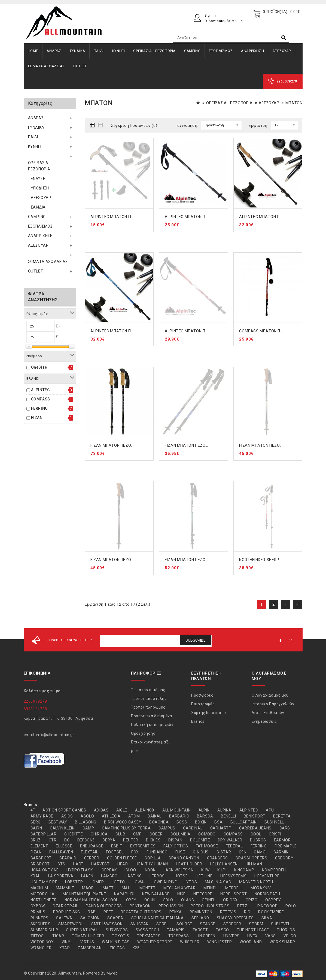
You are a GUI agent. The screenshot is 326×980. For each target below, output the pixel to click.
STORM (256, 924)
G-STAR (224, 852)
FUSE (180, 852)
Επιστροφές (203, 704)
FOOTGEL (115, 852)
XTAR (65, 948)
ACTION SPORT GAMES (64, 810)
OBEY (131, 900)
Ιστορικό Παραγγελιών (273, 704)
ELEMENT (39, 846)
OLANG (188, 900)
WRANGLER (41, 948)
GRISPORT (40, 864)
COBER (156, 834)
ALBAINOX (145, 810)
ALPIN (204, 810)
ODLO (168, 900)
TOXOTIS (121, 936)
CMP (138, 834)
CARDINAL (193, 828)
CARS (285, 828)
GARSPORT (41, 858)
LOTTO (118, 882)
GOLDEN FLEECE (122, 858)
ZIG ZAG (117, 948)
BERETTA (282, 816)
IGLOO (130, 870)
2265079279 (287, 81)
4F (33, 810)
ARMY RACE (42, 816)
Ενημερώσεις (264, 721)
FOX (135, 852)
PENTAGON (140, 906)
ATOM (134, 816)
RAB (92, 912)
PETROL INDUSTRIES (210, 906)
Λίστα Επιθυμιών (268, 713)
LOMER (97, 882)
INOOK (150, 870)
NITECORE (203, 894)
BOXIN (201, 822)
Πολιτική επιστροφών (152, 725)
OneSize (39, 367)
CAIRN (36, 828)
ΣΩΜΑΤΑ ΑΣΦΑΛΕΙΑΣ (46, 66)
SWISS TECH (147, 930)
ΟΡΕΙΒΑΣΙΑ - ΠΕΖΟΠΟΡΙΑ (154, 51)
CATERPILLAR (44, 834)
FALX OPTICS (176, 846)
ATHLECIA (111, 816)
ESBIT (117, 846)
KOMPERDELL (275, 870)
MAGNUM (39, 888)
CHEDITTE (74, 834)
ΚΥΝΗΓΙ (119, 51)
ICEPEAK (109, 870)
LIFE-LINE (204, 876)
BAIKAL (155, 816)
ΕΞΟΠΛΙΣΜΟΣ (221, 51)
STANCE (208, 924)
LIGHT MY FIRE (44, 882)
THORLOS (286, 930)
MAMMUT (65, 888)
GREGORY (284, 858)
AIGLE (122, 810)
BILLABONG (86, 822)
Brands (198, 721)
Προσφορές (202, 695)
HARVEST (100, 864)
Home (33, 51)
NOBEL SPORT (234, 894)
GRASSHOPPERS (251, 858)
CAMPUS (167, 828)
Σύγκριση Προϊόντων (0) (134, 125)
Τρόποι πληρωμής (148, 707)
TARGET (200, 930)
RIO (247, 912)
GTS (61, 864)
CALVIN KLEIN (62, 828)
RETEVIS (228, 912)
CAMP (88, 828)
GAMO (260, 852)
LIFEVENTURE (267, 876)
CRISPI (275, 834)
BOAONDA (159, 822)
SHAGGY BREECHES (235, 918)
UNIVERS (231, 936)
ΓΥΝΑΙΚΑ (78, 51)
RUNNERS (39, 918)
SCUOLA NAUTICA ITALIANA (158, 918)
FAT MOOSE (207, 846)
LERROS (157, 876)
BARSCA (205, 816)
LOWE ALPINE (164, 882)
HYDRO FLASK (80, 870)
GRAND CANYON (184, 858)
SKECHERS (41, 924)
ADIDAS (101, 810)
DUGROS (258, 840)
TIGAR (58, 936)
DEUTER (131, 840)
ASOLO (87, 816)
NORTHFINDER (44, 900)
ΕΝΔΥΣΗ (38, 179)
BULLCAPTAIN (244, 822)
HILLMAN (254, 864)
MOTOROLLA (43, 894)
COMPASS (41, 399)
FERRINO (39, 408)
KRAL (35, 876)
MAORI (88, 888)
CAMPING (192, 51)
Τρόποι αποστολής (149, 699)
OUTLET (80, 66)
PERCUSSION (171, 906)
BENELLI (228, 816)
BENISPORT (255, 816)
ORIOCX (230, 900)
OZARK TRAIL (65, 906)
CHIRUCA (99, 834)
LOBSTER (74, 882)
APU (270, 810)
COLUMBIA (181, 834)
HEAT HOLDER (189, 864)
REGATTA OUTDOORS (141, 912)
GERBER (92, 858)
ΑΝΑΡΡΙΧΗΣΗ (252, 51)
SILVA (267, 918)
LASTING (134, 876)
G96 (243, 852)
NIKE (181, 894)
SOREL (163, 924)
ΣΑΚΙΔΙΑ (38, 207)
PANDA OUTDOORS (104, 906)
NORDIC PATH (267, 894)
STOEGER (232, 924)
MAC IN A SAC (218, 882)
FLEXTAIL (90, 852)
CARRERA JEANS (255, 828)
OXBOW (38, 906)
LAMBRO (109, 876)
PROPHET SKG (67, 912)
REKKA (176, 912)
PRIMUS (38, 912)
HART (78, 864)
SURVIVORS (117, 930)
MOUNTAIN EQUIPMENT (85, 894)
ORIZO (252, 900)
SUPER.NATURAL (82, 930)
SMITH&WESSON (107, 924)
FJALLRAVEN (61, 852)
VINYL (67, 942)
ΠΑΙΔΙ (99, 51)
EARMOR (282, 840)
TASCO (222, 930)
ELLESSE (64, 846)
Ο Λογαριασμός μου (270, 695)
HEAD (123, 864)
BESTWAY (58, 822)
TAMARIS (176, 930)
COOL (256, 834)
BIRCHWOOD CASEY (123, 822)
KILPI (222, 870)
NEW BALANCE (156, 894)
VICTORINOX (42, 942)
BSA (218, 822)
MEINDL (211, 888)
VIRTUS (87, 942)
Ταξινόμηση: (187, 125)
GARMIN (281, 852)
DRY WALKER (230, 840)
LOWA (138, 882)
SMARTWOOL (71, 924)
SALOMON (90, 918)
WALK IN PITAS (116, 942)
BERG (36, 822)
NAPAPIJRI (124, 894)
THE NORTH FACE (253, 930)
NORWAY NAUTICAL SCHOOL (91, 900)
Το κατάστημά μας (148, 690)
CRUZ (36, 840)
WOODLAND (251, 942)
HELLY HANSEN (224, 864)
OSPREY (273, 900)
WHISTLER (190, 942)
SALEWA (64, 918)
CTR (53, 840)
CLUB (120, 834)
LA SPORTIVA (61, 876)
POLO (291, 906)
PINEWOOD (268, 906)
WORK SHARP (282, 942)
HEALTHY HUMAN (152, 864)
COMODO (207, 834)
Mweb (112, 973)
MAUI (127, 888)
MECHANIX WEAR (180, 888)
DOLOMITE (200, 840)
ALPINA (224, 810)
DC (67, 840)
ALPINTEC (40, 390)
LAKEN (87, 876)
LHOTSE (180, 876)
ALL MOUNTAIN (176, 810)
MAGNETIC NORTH (256, 882)
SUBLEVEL (281, 924)
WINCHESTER (220, 942)
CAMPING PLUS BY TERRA (126, 828)
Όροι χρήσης (143, 733)
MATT (108, 888)
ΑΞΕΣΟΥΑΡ (282, 51)
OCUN (150, 900)
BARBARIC (179, 816)
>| (298, 604)
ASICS (67, 816)
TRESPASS (179, 936)
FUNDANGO (157, 852)
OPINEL (209, 900)
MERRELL (234, 888)
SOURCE (184, 924)
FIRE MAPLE (286, 846)
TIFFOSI (38, 936)
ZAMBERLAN (90, 948)
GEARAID (68, 858)
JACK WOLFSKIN (179, 870)
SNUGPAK (139, 924)
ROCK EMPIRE (271, 912)
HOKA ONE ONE (45, 870)
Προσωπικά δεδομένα (152, 716)
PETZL (243, 906)
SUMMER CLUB (45, 930)
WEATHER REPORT (155, 942)
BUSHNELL (274, 822)
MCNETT (148, 888)
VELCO (290, 936)
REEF (108, 912)
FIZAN (37, 418)
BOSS (182, 822)
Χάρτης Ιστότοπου (209, 713)
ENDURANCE (92, 846)
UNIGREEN (206, 936)
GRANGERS (217, 858)
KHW (205, 870)
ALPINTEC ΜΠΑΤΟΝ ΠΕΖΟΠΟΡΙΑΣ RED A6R (205, 331)
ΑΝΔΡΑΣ (54, 51)
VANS (270, 936)
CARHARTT (221, 828)
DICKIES (153, 840)
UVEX (252, 936)
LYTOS (191, 882)
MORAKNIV (261, 888)
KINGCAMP (244, 870)
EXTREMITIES (143, 846)
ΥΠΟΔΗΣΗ (40, 188)
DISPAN (175, 840)
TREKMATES (149, 936)
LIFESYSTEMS (234, 876)
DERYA (109, 840)
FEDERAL (234, 846)
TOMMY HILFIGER (88, 936)
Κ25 (136, 948)
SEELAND (200, 918)
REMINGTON (201, 912)
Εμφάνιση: (258, 125)
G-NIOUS (201, 852)
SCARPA (115, 918)
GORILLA (153, 858)
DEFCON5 (86, 840)
